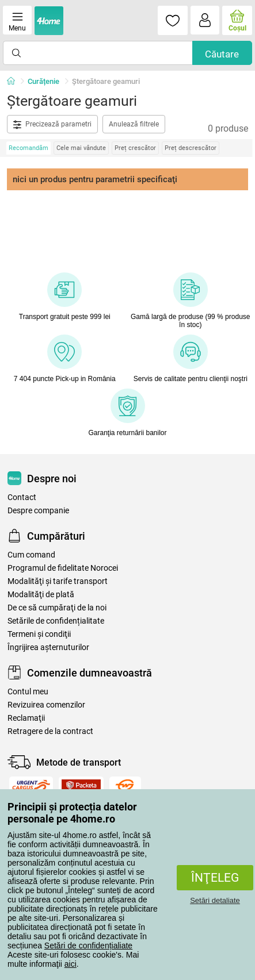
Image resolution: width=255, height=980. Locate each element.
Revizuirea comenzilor (46, 705)
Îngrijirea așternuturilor (48, 647)
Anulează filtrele (134, 124)
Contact (22, 497)
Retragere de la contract (50, 731)
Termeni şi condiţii (39, 634)
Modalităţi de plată (41, 595)
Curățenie (43, 81)
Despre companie (38, 511)
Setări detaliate (215, 900)
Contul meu (28, 692)
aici (71, 964)
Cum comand (31, 555)
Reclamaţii (26, 718)
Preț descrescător (191, 148)
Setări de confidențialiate (88, 946)
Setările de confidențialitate (56, 621)
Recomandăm (28, 148)
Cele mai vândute (81, 148)
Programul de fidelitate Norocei (63, 568)
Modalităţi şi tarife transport (58, 581)
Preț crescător (135, 148)
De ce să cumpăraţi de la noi (57, 608)
